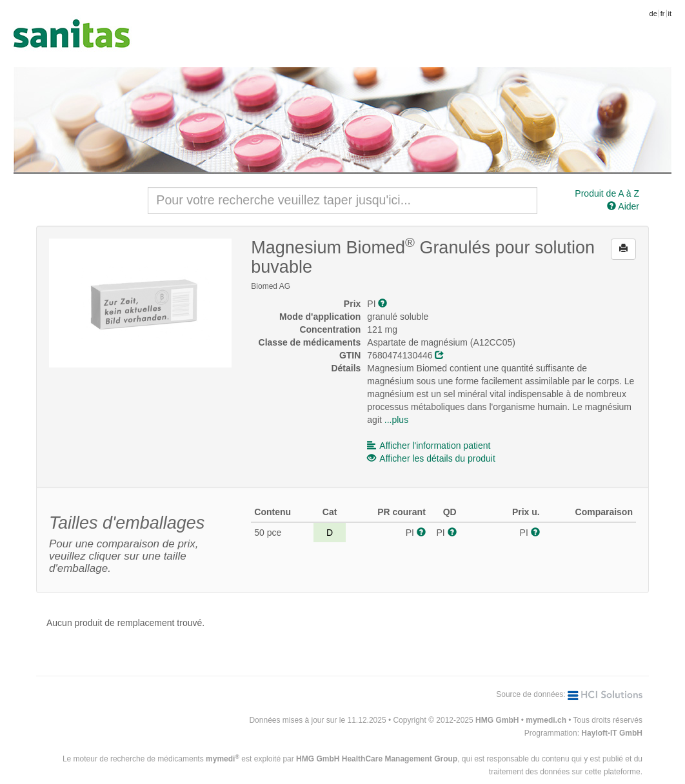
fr (663, 14)
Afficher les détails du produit (431, 458)
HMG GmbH (497, 720)
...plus (396, 420)
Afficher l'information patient (429, 446)
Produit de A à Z (607, 193)
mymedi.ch (546, 720)
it (670, 14)
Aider (623, 206)
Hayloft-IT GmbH (612, 733)
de (653, 14)
